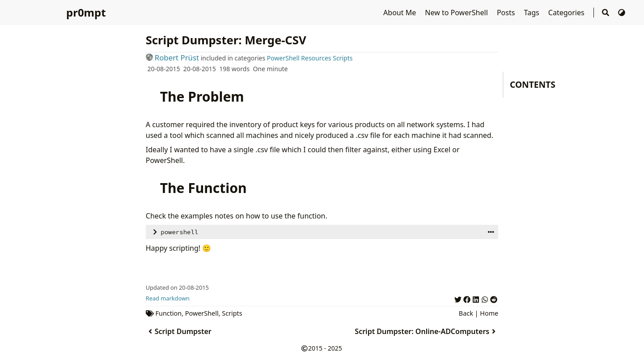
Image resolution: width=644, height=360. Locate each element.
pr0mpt (86, 12)
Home (489, 313)
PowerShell (283, 58)
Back (466, 313)
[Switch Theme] (622, 13)
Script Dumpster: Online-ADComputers (426, 331)
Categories (567, 13)
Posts (507, 13)
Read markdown (168, 298)
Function (169, 313)
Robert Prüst (172, 58)
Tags (533, 13)
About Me (400, 13)
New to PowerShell (457, 13)
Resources (316, 58)
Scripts (343, 58)
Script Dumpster (179, 331)
